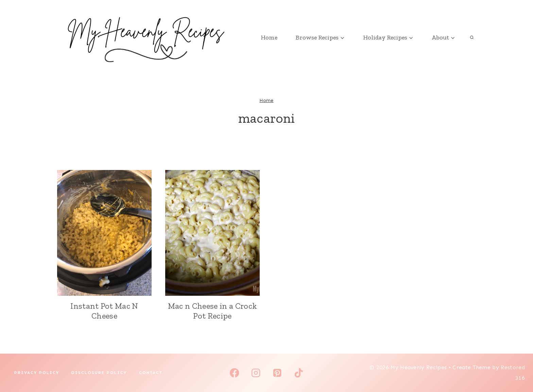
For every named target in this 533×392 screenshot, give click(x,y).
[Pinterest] (277, 373)
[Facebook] (234, 373)
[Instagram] (256, 373)
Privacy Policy (37, 373)
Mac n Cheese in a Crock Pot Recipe (212, 311)
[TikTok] (299, 373)
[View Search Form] (472, 37)
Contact (151, 373)
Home (269, 37)
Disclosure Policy (99, 373)
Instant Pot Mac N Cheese (104, 311)
